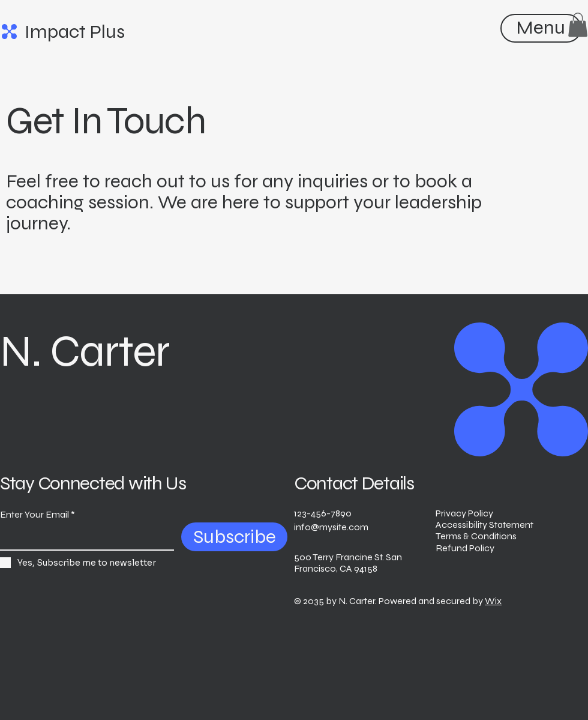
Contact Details (354, 483)
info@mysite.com (331, 527)
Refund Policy (465, 548)
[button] (578, 25)
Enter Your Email (34, 515)
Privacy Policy (464, 513)
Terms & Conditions (476, 536)
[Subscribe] (234, 537)
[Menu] (540, 27)
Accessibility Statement (484, 525)
